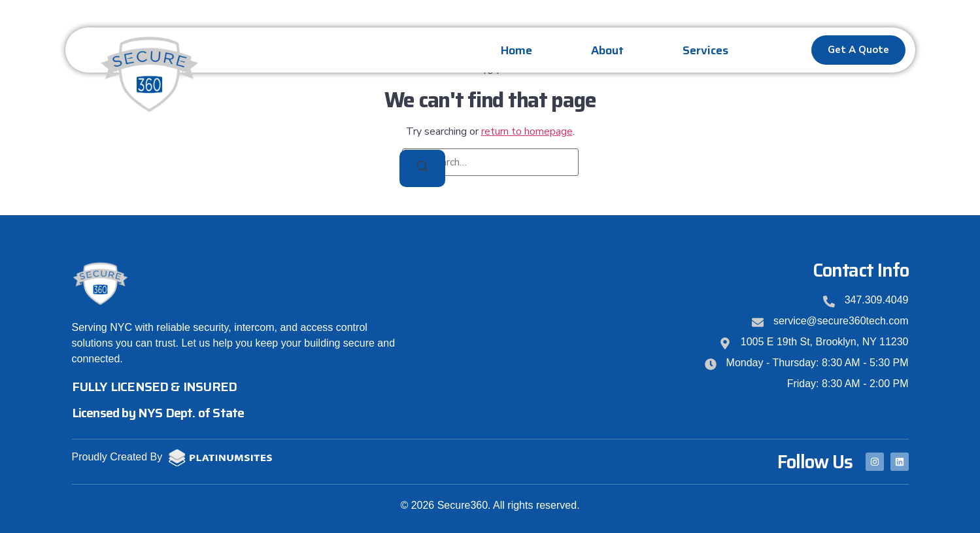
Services (705, 50)
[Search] (422, 168)
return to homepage (527, 131)
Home (516, 50)
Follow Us (815, 462)
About (607, 50)
